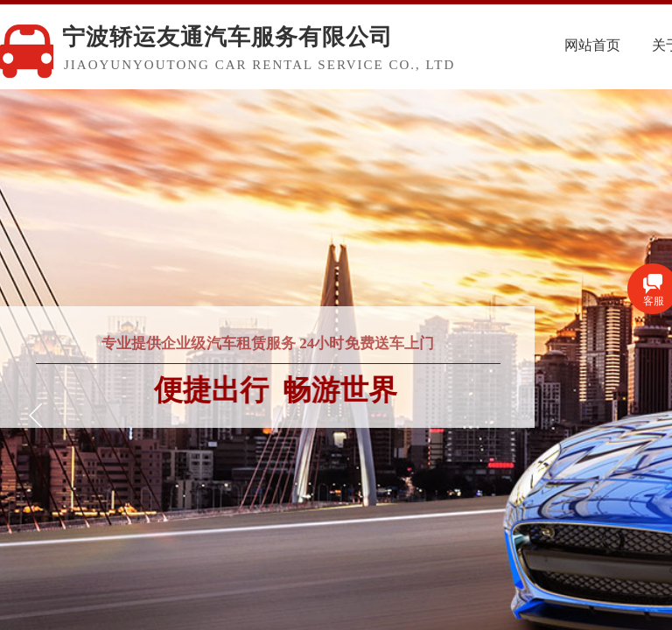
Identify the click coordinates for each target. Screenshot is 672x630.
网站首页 (621, 45)
